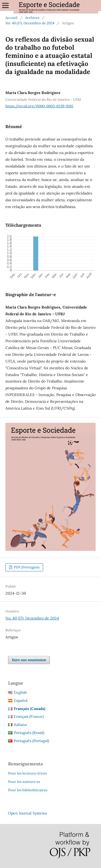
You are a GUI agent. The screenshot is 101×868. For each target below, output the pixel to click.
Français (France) (29, 716)
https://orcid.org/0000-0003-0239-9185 (39, 106)
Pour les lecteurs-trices (27, 773)
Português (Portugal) (31, 741)
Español (21, 701)
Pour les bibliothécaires (28, 790)
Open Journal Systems (27, 813)
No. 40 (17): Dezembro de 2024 (30, 23)
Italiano (20, 725)
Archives (32, 18)
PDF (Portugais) (26, 567)
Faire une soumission (29, 660)
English (20, 692)
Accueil (11, 18)
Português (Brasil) (29, 733)
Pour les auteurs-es (24, 782)
